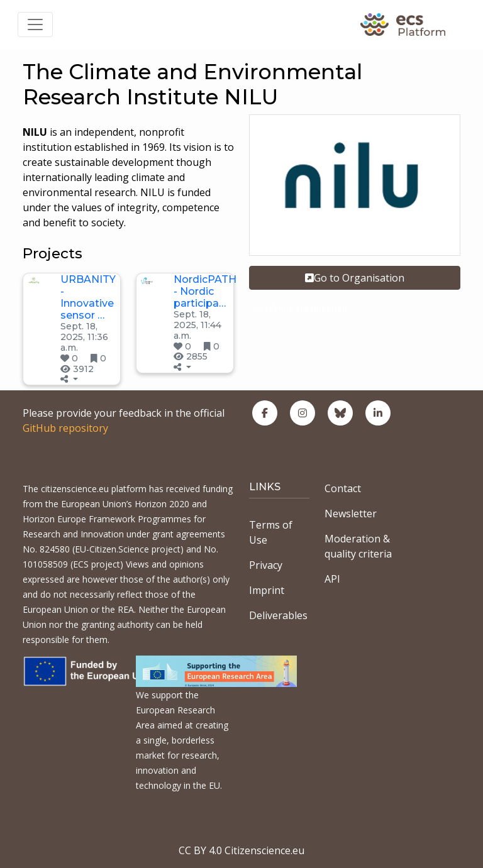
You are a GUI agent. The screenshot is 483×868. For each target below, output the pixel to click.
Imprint (267, 590)
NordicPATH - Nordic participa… (205, 291)
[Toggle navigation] (35, 25)
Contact (343, 488)
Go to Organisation (355, 278)
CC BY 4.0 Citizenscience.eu (241, 850)
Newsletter (351, 514)
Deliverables (278, 615)
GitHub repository (65, 428)
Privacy (266, 565)
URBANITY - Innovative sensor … (88, 298)
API (332, 579)
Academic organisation (301, 308)
